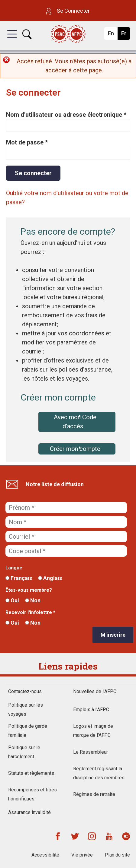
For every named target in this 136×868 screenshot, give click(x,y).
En (113, 35)
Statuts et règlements (31, 773)
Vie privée (82, 855)
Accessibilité (45, 855)
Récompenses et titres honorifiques (32, 794)
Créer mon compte (75, 449)
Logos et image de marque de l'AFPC (93, 731)
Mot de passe (27, 142)
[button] (12, 40)
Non (33, 600)
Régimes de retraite (94, 794)
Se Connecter (68, 11)
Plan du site (117, 855)
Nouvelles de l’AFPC (95, 691)
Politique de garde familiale (28, 731)
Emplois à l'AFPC (91, 710)
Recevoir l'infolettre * (30, 612)
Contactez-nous (25, 691)
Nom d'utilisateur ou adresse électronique (66, 115)
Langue (14, 568)
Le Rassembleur (91, 752)
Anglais (50, 578)
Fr (125, 35)
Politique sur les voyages (26, 710)
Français (19, 578)
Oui (12, 600)
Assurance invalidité (29, 812)
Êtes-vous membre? (29, 590)
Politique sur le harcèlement (24, 752)
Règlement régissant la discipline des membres (99, 773)
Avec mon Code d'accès (75, 422)
